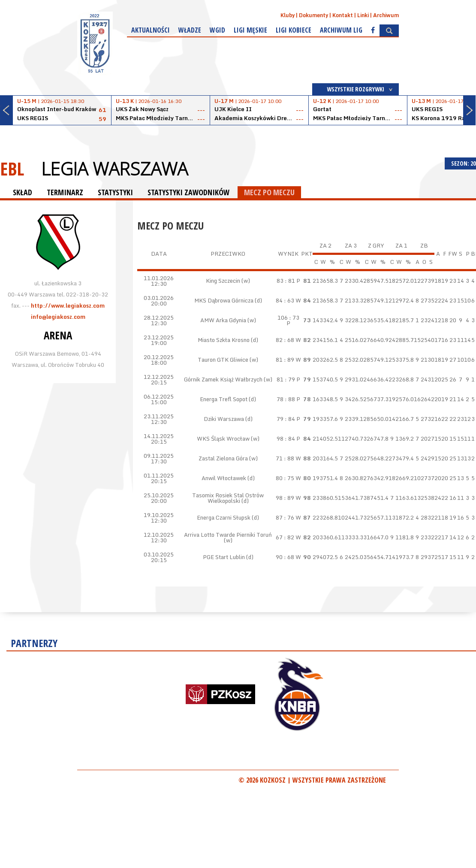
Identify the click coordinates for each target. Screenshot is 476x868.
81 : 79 (286, 379)
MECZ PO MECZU (269, 192)
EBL (12, 168)
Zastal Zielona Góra (223, 458)
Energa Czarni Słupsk (224, 517)
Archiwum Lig (341, 30)
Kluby (288, 15)
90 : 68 (285, 557)
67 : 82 (285, 537)
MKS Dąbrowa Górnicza (224, 300)
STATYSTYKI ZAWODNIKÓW (188, 192)
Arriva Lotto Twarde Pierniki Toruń (228, 535)
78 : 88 (286, 399)
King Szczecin (223, 281)
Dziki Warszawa (224, 419)
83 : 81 (286, 281)
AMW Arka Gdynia (223, 320)
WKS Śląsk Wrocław (223, 439)
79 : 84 (286, 419)
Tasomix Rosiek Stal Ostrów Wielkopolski (228, 498)
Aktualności (151, 30)
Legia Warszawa (114, 169)
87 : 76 (285, 517)
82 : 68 (285, 340)
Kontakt (343, 15)
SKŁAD (23, 192)
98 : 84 (286, 439)
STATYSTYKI (115, 192)
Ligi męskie (250, 30)
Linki (363, 15)
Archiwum (386, 15)
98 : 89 (285, 498)
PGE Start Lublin (224, 557)
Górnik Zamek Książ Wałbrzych (223, 379)
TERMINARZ (65, 192)
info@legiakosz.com (58, 317)
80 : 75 (285, 478)
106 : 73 (288, 318)
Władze (190, 30)
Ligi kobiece (294, 30)
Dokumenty (313, 15)
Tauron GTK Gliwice (223, 360)
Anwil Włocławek (224, 478)
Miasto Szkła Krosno (224, 340)
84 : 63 (285, 300)
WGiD (217, 30)
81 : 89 (285, 360)
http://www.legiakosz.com (68, 305)
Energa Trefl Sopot (224, 399)
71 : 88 (285, 458)
